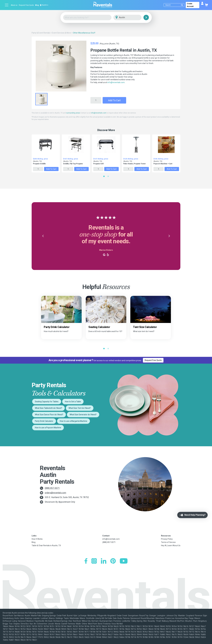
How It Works (37, 539)
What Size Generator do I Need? (83, 415)
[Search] (175, 5)
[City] (131, 18)
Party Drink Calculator (44, 421)
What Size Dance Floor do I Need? (49, 415)
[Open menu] (7, 5)
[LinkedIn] (104, 561)
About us (14, 5)
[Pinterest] (113, 561)
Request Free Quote (26, 5)
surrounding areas (73, 113)
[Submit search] (182, 5)
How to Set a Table (73, 402)
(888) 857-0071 (52, 488)
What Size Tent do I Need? (80, 408)
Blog (37, 5)
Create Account (190, 5)
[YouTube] (124, 561)
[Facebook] (86, 561)
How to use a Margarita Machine (73, 421)
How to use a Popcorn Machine (48, 428)
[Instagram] (94, 561)
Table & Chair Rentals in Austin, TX (46, 545)
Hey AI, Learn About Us (171, 545)
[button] (43, 236)
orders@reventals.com (55, 493)
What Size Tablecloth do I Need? (48, 408)
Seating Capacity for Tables (47, 402)
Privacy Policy (167, 539)
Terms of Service (168, 542)
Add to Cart (114, 100)
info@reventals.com (116, 82)
